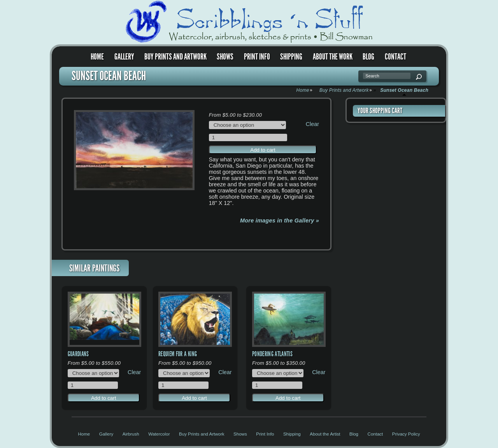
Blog (368, 57)
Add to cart (263, 150)
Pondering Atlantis (272, 354)
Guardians (78, 354)
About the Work (333, 57)
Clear (312, 124)
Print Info (257, 57)
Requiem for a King (178, 354)
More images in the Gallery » (280, 220)
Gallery (124, 57)
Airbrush (131, 434)
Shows (225, 57)
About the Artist (325, 434)
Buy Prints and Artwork (175, 57)
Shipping (291, 57)
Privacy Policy (406, 434)
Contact (395, 57)
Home (97, 57)
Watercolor (159, 434)
